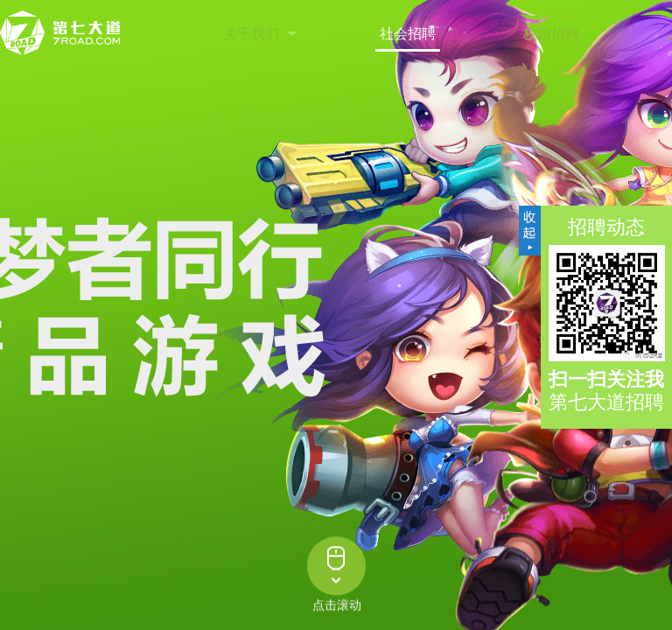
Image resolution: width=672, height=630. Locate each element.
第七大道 (61, 33)
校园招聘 (551, 34)
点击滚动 (337, 606)
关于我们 (251, 34)
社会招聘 (408, 34)
